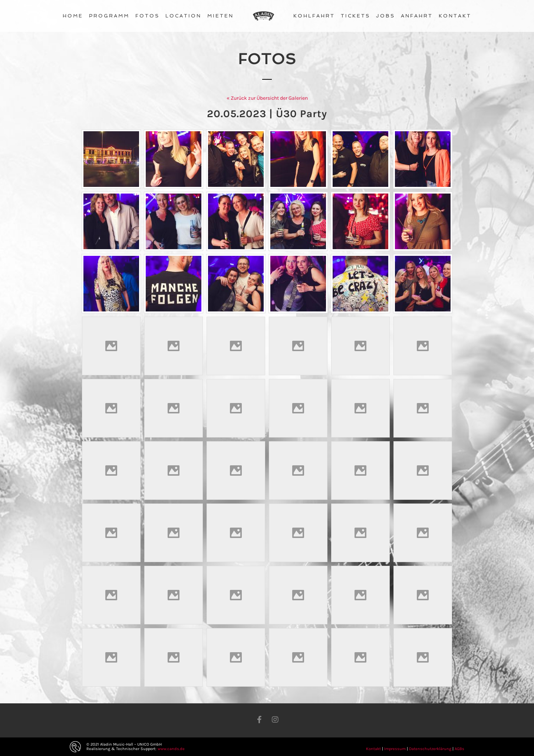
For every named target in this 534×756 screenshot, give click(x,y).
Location (183, 16)
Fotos (147, 16)
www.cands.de (171, 749)
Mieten (220, 16)
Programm (109, 16)
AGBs (459, 749)
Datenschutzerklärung (430, 749)
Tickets (355, 16)
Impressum (395, 749)
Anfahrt (417, 16)
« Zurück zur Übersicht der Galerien (267, 98)
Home (73, 16)
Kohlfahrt (314, 16)
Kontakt (455, 16)
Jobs (385, 16)
